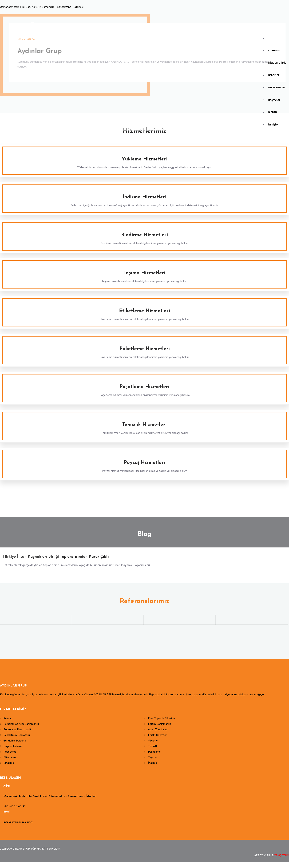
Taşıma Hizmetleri (144, 273)
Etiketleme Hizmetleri (144, 311)
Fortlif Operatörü (158, 736)
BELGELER (274, 82)
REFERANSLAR (277, 97)
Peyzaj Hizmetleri (144, 463)
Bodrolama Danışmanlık (17, 731)
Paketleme (154, 753)
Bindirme (9, 764)
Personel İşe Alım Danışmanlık (21, 725)
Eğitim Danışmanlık (159, 725)
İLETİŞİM (274, 139)
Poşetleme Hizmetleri (144, 387)
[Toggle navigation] (34, 24)
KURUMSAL (275, 54)
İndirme (153, 764)
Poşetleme (10, 753)
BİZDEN (273, 125)
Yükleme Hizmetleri (145, 159)
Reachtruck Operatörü (17, 736)
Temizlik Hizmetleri (144, 425)
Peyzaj (7, 720)
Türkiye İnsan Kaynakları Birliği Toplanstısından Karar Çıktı (56, 558)
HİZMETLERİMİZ (278, 68)
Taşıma (152, 759)
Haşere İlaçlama (13, 747)
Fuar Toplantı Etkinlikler (162, 720)
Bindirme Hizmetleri (144, 235)
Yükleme (153, 742)
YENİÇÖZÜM (282, 857)
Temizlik (153, 747)
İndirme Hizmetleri (145, 197)
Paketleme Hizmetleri (145, 349)
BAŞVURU (274, 111)
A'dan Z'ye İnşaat (158, 731)
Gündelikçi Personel (15, 742)
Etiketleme (10, 759)
